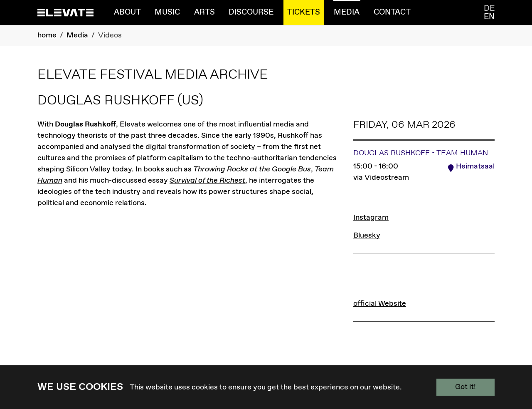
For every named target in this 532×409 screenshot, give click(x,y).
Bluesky (367, 235)
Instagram (371, 218)
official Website (380, 303)
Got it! (465, 387)
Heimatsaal (475, 166)
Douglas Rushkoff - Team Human (421, 153)
